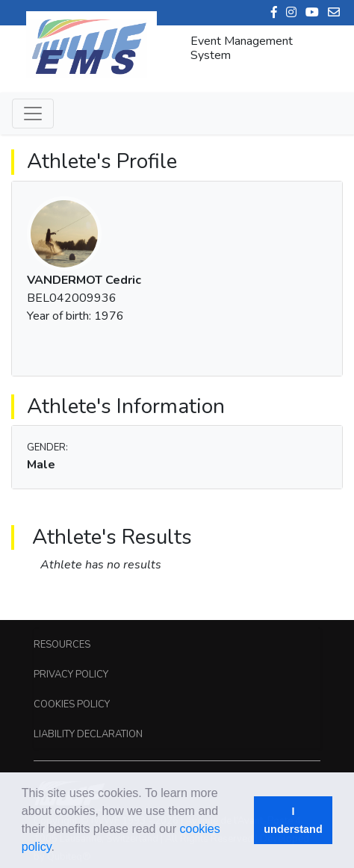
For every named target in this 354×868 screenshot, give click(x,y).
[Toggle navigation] (33, 114)
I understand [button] (293, 820)
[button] (60, 849)
